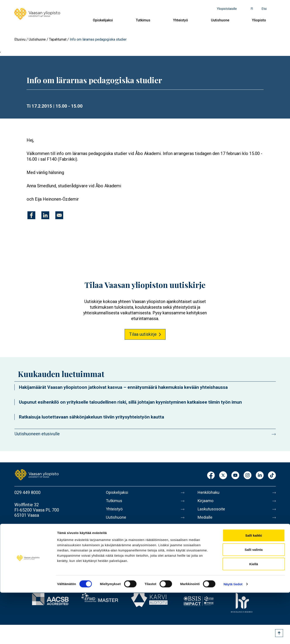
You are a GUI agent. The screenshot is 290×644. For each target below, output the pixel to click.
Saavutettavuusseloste (219, 557)
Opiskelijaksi (103, 20)
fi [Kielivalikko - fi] (252, 9)
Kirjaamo (206, 502)
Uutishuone (220, 20)
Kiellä (254, 615)
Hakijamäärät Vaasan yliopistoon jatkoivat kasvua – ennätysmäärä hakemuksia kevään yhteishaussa (123, 387)
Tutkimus (143, 20)
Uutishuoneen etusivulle (37, 434)
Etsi (264, 9)
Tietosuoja (208, 548)
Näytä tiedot (233, 635)
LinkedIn (260, 476)
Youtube (235, 476)
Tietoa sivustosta (214, 538)
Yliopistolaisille (227, 9)
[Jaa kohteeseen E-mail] (59, 215)
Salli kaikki (254, 587)
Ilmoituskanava (212, 566)
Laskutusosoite (212, 511)
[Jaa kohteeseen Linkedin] (45, 215)
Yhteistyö (181, 20)
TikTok (272, 476)
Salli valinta (254, 601)
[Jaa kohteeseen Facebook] (31, 215)
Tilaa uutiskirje (143, 334)
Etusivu (20, 39)
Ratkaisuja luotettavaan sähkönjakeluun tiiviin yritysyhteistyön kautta (92, 417)
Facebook (211, 476)
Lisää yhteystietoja (32, 527)
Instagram (248, 476)
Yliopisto (259, 20)
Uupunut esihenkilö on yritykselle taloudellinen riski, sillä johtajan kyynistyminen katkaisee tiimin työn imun (130, 402)
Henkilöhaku (209, 492)
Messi (203, 529)
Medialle (206, 520)
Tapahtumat (58, 39)
